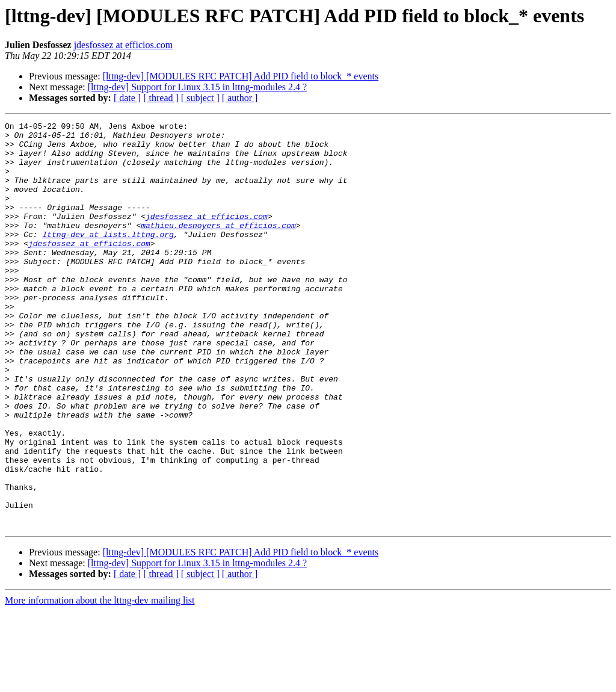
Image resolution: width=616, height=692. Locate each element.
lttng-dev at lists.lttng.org (108, 258)
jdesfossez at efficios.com (124, 45)
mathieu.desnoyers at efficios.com (218, 247)
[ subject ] (200, 98)
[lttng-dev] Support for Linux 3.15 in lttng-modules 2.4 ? (197, 87)
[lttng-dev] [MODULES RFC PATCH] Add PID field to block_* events (241, 76)
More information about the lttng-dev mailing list (100, 681)
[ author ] (240, 98)
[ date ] (127, 98)
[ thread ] (161, 98)
